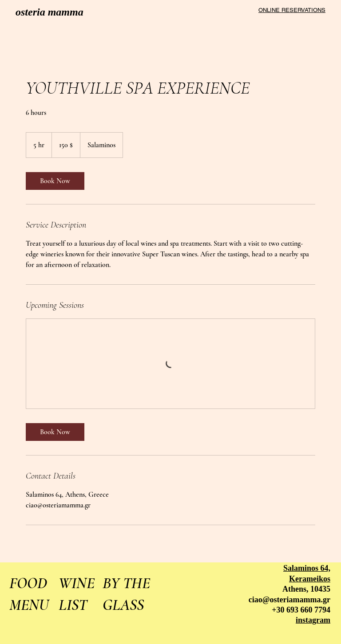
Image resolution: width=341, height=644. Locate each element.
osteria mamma (50, 12)
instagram (313, 620)
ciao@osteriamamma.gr (289, 600)
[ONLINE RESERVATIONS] (290, 10)
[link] (55, 181)
